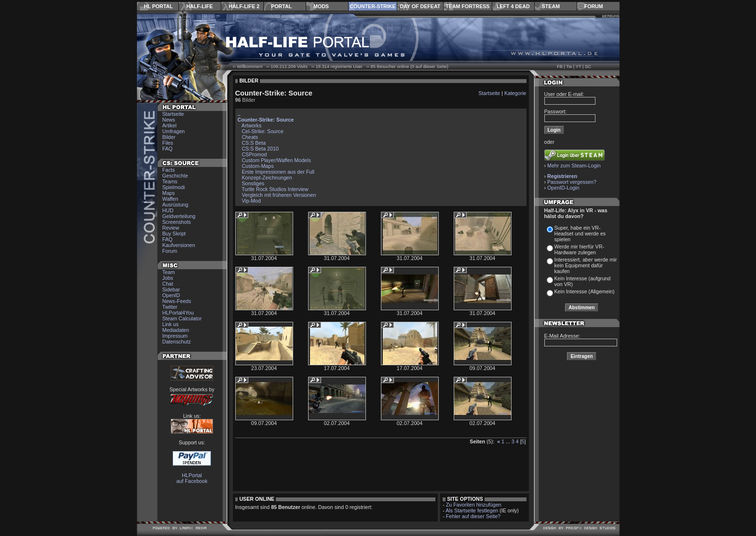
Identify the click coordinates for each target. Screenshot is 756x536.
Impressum (175, 336)
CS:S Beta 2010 (260, 149)
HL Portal (159, 6)
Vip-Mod (251, 201)
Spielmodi (174, 187)
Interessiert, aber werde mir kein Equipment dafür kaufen (586, 265)
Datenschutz (177, 342)
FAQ (168, 149)
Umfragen (174, 131)
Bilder (169, 137)
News (169, 120)
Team (169, 272)
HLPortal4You (178, 313)
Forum (594, 6)
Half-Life (199, 6)
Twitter (170, 307)
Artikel (170, 125)
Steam (551, 6)
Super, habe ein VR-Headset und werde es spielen (580, 234)
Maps (169, 193)
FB (560, 67)
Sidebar (171, 289)
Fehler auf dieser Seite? (473, 516)
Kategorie (515, 93)
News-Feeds (177, 301)
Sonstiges (253, 183)
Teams (170, 181)
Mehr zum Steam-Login (574, 165)
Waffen (170, 199)
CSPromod (254, 154)
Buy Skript (174, 234)
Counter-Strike (372, 6)
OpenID (171, 295)
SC (588, 67)
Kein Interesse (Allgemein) (585, 291)
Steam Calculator (182, 318)
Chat (168, 284)
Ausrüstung (175, 205)
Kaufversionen (179, 245)
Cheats (250, 137)
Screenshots (177, 222)
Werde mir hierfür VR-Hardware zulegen (579, 249)
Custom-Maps (257, 166)
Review (171, 228)
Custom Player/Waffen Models (276, 160)
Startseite (173, 114)
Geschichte (175, 176)
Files (168, 143)
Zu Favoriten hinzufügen (474, 505)
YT (579, 67)
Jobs (168, 278)
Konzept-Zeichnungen (267, 178)
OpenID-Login (563, 188)
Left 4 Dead (513, 6)
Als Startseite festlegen (472, 510)
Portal (281, 6)
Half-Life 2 (244, 6)
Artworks (251, 125)
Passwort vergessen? (572, 182)
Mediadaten (176, 330)
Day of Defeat (420, 6)
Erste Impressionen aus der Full (278, 172)
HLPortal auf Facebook (192, 478)
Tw (569, 67)
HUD (168, 210)
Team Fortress (467, 6)
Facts (169, 170)
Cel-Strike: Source (262, 131)
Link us (171, 324)
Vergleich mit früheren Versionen (279, 195)
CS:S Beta (254, 143)
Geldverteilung (179, 216)
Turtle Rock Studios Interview (275, 189)
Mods (321, 6)
